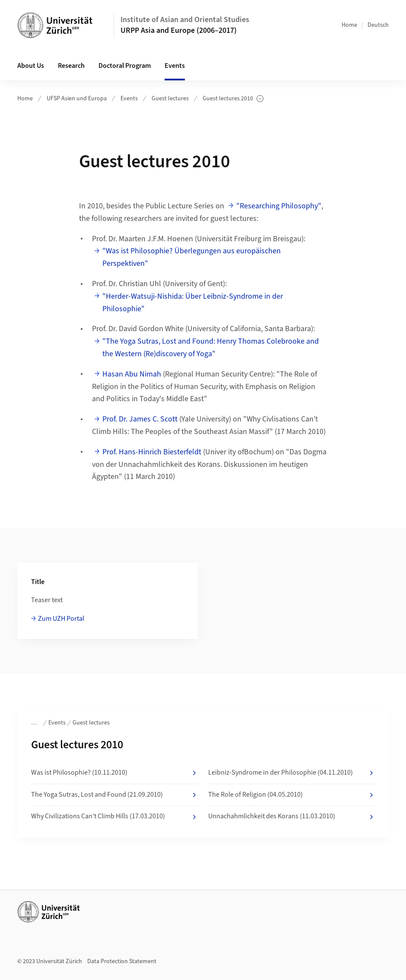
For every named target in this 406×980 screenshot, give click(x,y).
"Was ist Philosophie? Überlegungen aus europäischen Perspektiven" (192, 257)
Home (349, 25)
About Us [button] (31, 66)
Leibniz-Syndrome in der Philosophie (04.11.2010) (292, 773)
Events (129, 99)
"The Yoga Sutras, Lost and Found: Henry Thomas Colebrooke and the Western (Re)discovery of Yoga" (211, 348)
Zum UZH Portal (61, 619)
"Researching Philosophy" (279, 206)
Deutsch (378, 25)
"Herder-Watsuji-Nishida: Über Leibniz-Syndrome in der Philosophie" (193, 303)
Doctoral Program (125, 66)
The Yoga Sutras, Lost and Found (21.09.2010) (114, 795)
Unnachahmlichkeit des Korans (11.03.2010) (292, 817)
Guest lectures (170, 99)
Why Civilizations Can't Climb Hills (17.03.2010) (114, 817)
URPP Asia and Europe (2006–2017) (179, 30)
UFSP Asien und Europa (77, 99)
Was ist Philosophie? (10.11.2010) (114, 773)
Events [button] (175, 66)
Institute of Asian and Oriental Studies (185, 20)
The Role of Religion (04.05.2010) (292, 795)
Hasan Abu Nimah (132, 374)
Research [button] (71, 66)
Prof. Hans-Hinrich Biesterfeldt (152, 452)
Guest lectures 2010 (233, 99)
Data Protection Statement (122, 961)
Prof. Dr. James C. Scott (140, 419)
